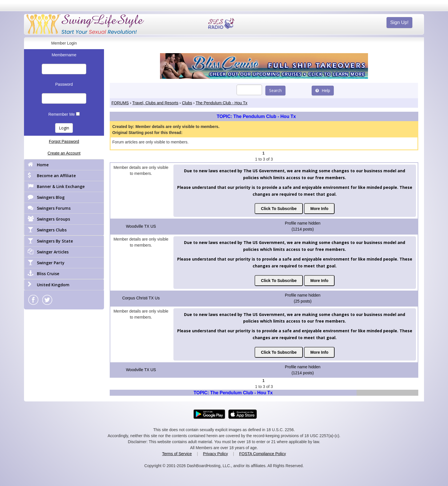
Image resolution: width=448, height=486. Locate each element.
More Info (319, 209)
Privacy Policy (216, 454)
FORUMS (120, 103)
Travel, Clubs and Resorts (155, 103)
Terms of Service (177, 454)
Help (323, 91)
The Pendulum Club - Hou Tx (222, 103)
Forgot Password (64, 141)
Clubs (187, 103)
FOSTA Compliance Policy (263, 454)
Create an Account (64, 153)
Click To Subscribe (279, 209)
